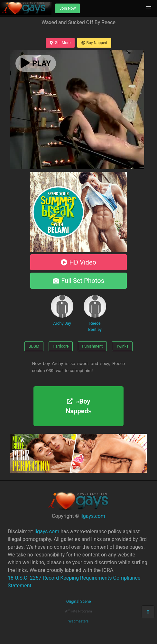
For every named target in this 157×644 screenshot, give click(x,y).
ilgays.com (93, 516)
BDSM (34, 346)
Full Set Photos (78, 281)
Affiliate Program (78, 611)
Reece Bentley (95, 313)
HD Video (78, 262)
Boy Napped (94, 43)
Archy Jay (62, 310)
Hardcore (61, 346)
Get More (60, 43)
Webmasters (79, 621)
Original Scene (79, 602)
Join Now (68, 8)
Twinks (122, 346)
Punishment (92, 346)
